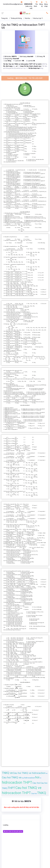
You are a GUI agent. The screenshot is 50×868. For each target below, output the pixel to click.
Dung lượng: (11, 59)
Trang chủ (4, 18)
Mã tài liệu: (10, 56)
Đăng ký (41, 4)
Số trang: (40, 56)
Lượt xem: (19, 61)
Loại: (7, 61)
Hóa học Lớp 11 (38, 18)
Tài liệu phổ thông (16, 18)
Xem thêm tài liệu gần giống (13, 831)
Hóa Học (28, 18)
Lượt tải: (30, 61)
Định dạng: (26, 56)
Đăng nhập (46, 4)
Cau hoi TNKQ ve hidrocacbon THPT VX (23, 26)
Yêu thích (36, 4)
